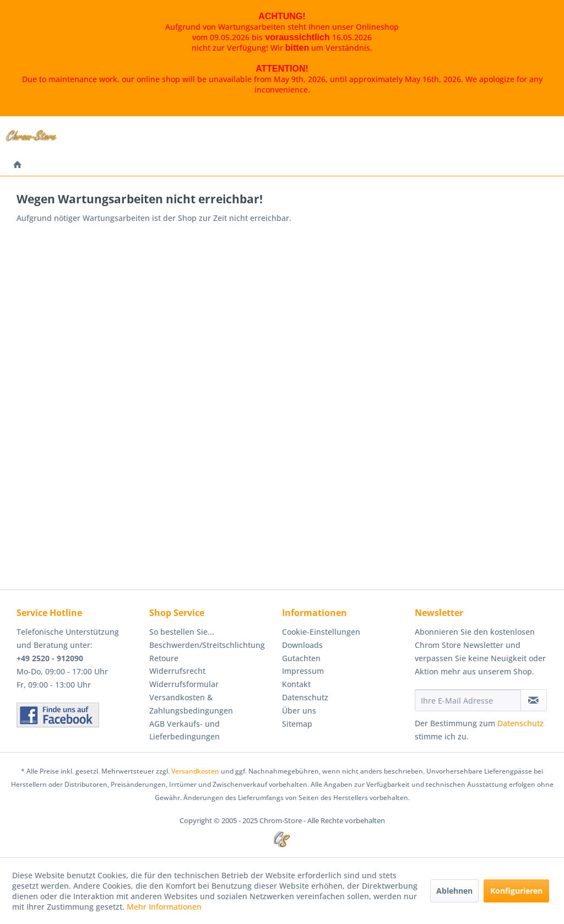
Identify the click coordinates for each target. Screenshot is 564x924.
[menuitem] (18, 165)
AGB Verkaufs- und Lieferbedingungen (185, 730)
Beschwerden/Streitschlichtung (207, 645)
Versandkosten (195, 771)
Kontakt (296, 684)
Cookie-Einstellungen (321, 632)
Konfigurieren (516, 891)
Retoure (164, 658)
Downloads (302, 645)
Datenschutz (305, 697)
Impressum (303, 671)
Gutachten (301, 658)
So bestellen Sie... (182, 632)
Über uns (299, 710)
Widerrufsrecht (177, 671)
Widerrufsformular (184, 684)
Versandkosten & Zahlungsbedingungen (191, 704)
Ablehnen (454, 891)
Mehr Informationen (164, 907)
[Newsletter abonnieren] (534, 700)
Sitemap (297, 724)
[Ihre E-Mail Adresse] (468, 700)
